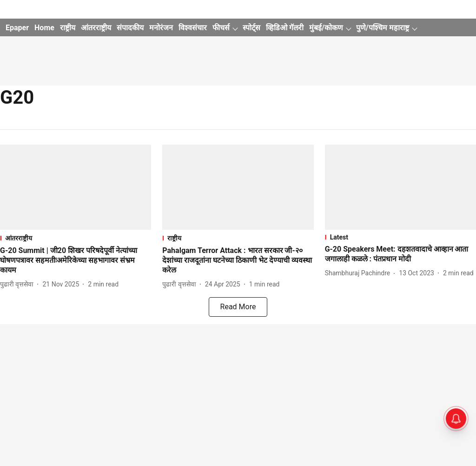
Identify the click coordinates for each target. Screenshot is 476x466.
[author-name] (19, 284)
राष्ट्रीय (68, 28)
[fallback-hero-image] (76, 187)
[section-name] (76, 238)
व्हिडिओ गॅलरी (285, 28)
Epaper (17, 28)
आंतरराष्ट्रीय (96, 28)
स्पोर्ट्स (251, 28)
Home (44, 28)
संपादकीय (130, 28)
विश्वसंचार (193, 28)
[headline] (76, 260)
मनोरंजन (161, 28)
